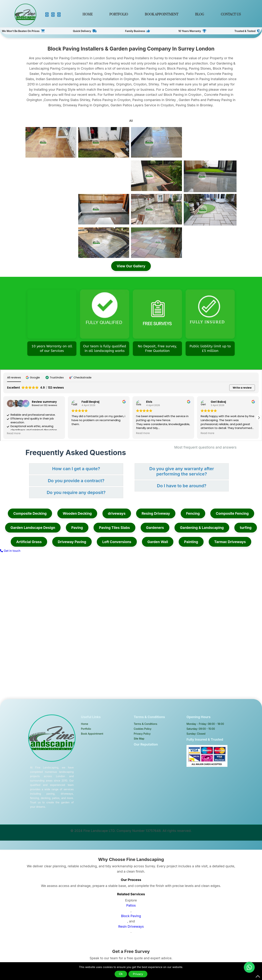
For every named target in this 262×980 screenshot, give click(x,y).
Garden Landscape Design (33, 528)
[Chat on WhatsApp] (249, 967)
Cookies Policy (143, 729)
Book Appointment (162, 15)
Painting (191, 542)
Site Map (139, 739)
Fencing (193, 513)
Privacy (138, 974)
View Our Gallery (131, 266)
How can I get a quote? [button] (76, 469)
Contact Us (231, 15)
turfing (246, 528)
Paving (77, 528)
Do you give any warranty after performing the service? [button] (182, 471)
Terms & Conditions (145, 724)
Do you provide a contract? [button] (76, 481)
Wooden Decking (77, 513)
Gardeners (155, 528)
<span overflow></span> (131, 405)
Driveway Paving (72, 542)
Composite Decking (30, 513)
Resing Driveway (156, 513)
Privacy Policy (142, 734)
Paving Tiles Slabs (114, 528)
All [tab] (131, 121)
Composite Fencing (232, 513)
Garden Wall (158, 542)
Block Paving (131, 916)
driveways (117, 513)
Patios (131, 905)
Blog (200, 15)
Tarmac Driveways (230, 542)
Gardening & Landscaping (202, 528)
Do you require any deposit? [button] (76, 492)
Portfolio (119, 15)
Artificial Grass (29, 542)
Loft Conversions (117, 542)
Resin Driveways (131, 926)
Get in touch (10, 551)
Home (88, 15)
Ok (121, 974)
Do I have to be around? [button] (182, 486)
